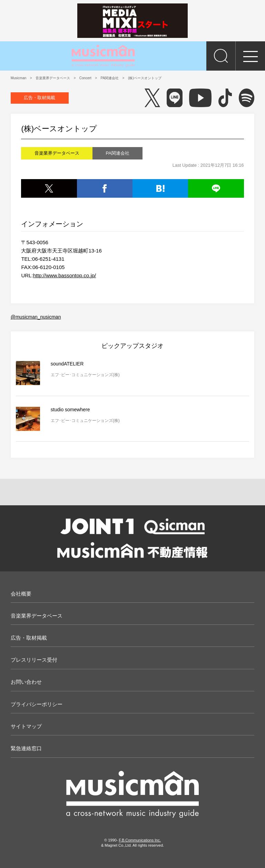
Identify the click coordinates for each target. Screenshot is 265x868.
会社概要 (21, 594)
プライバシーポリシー (37, 704)
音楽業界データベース (37, 616)
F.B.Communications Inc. (140, 840)
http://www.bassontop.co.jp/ (65, 275)
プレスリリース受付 (34, 660)
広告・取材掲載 (40, 98)
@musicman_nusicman (36, 317)
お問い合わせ (26, 682)
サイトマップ (26, 726)
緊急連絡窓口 (26, 748)
